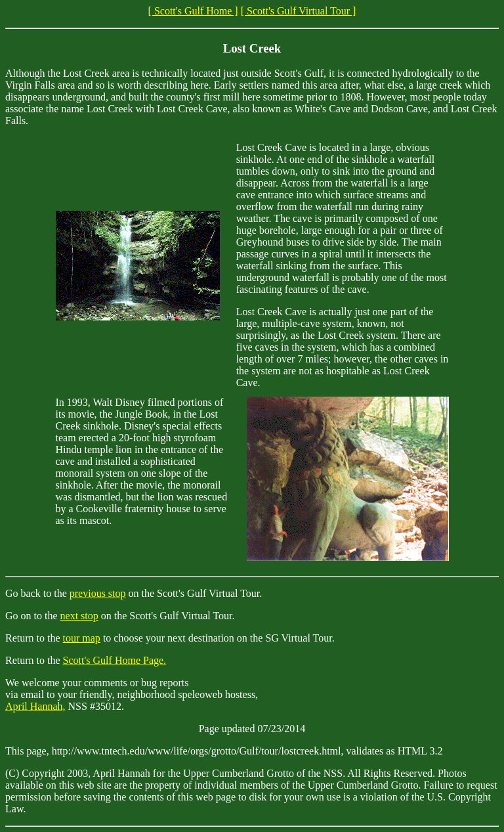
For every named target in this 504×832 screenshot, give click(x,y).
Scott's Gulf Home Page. (115, 660)
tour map (82, 638)
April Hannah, (35, 706)
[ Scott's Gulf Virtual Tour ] (299, 11)
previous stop (98, 593)
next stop (79, 616)
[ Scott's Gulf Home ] (193, 11)
